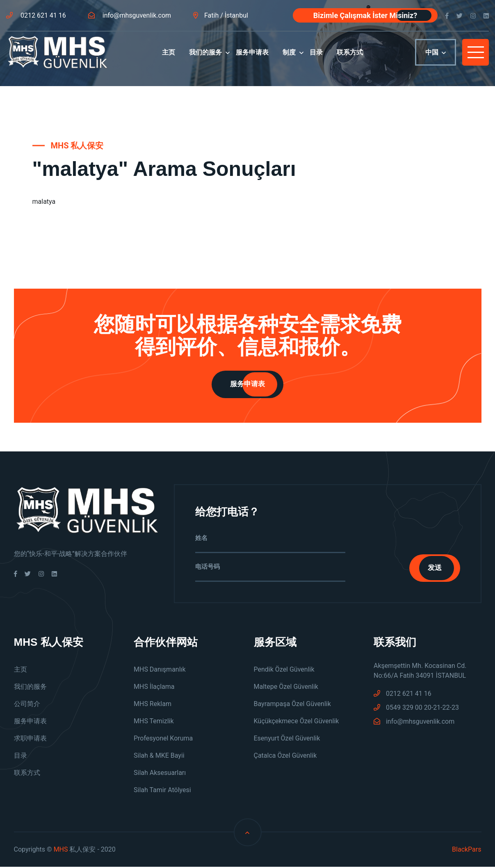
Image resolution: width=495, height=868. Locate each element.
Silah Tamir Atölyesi (162, 791)
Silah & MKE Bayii (159, 757)
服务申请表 (252, 58)
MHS (61, 851)
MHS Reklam (153, 705)
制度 (289, 58)
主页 (169, 58)
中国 (436, 59)
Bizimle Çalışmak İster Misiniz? (365, 15)
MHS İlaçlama (154, 688)
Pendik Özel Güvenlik (284, 671)
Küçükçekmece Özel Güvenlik (297, 722)
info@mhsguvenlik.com (130, 15)
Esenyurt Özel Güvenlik (287, 739)
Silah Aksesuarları (160, 774)
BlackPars (466, 851)
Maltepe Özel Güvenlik (286, 688)
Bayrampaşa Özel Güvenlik (292, 705)
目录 (316, 58)
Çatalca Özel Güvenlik (285, 757)
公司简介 (27, 705)
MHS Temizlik (154, 722)
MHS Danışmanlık (160, 671)
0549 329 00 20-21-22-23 (416, 709)
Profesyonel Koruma (163, 739)
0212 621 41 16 (36, 15)
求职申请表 (30, 739)
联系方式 (350, 58)
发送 (432, 568)
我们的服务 (205, 58)
